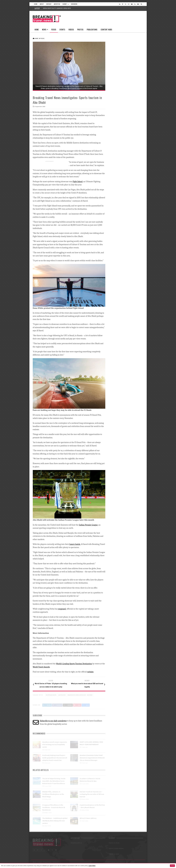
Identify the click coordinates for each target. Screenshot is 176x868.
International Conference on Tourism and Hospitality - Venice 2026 (130, 266)
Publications (92, 30)
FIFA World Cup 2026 (125, 229)
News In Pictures (117, 279)
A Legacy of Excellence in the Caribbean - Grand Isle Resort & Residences (54, 807)
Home (36, 4)
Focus (54, 30)
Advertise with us (76, 843)
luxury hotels (75, 544)
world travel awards (51, 695)
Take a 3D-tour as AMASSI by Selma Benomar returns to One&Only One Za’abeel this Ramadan (129, 205)
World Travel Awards (41, 667)
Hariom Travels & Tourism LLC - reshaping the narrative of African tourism (92, 794)
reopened (62, 609)
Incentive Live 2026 (125, 252)
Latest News (117, 85)
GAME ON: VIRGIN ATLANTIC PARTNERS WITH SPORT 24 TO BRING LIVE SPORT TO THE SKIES (129, 125)
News (44, 30)
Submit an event (114, 854)
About (42, 4)
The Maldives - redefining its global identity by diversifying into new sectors (55, 821)
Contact (49, 4)
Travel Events (115, 224)
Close (172, 866)
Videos (71, 30)
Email (77, 705)
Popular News (135, 85)
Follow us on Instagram (120, 340)
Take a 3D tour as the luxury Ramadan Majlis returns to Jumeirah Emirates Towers (129, 194)
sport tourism (62, 695)
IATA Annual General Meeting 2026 (131, 165)
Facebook (57, 705)
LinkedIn (47, 705)
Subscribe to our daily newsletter (53, 721)
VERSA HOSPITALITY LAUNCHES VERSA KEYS (57, 8)
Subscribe (74, 4)
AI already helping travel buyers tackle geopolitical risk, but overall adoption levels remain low (55, 758)
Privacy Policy (47, 862)
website (90, 672)
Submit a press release (116, 848)
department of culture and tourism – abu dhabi (80, 695)
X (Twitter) (68, 705)
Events (62, 30)
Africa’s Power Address (88, 818)
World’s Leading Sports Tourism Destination (74, 664)
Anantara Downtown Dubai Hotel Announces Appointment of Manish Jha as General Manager (92, 758)
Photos (80, 30)
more (86, 705)
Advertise (57, 4)
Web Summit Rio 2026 (126, 155)
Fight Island (78, 181)
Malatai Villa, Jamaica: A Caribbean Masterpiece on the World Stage (53, 794)
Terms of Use (56, 862)
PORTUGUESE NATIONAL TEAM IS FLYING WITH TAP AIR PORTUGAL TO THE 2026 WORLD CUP (129, 139)
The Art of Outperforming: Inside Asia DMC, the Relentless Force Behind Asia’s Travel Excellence (54, 781)
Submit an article (114, 843)
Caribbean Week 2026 (126, 175)
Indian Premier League (88, 525)
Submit (66, 4)
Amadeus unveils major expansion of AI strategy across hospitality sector (55, 744)
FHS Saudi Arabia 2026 (126, 241)
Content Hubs (106, 30)
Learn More (92, 866)
